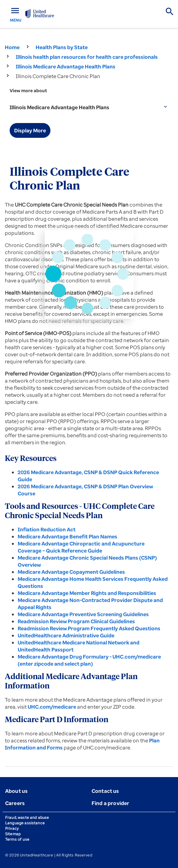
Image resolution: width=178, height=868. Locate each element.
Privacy (12, 828)
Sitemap (13, 834)
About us (16, 791)
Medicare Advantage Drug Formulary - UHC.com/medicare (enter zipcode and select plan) (89, 660)
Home (12, 47)
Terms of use (17, 839)
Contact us (105, 791)
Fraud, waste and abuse (27, 817)
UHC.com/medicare (52, 707)
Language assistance (25, 823)
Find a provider (110, 803)
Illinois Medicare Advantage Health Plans (66, 66)
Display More (30, 130)
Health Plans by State (62, 47)
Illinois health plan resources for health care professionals (87, 57)
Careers (15, 803)
